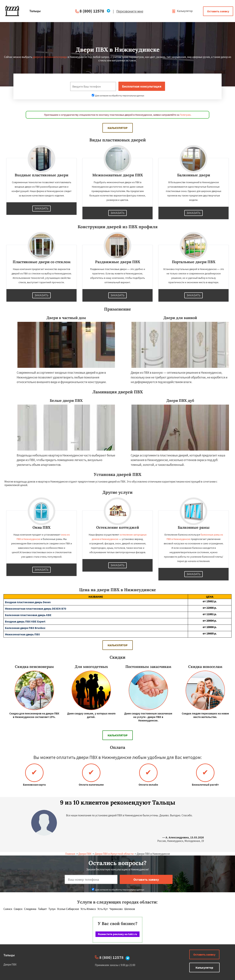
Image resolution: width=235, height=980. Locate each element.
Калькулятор (182, 11)
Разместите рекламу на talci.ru (117, 934)
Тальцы (9, 955)
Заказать (41, 209)
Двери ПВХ (85, 854)
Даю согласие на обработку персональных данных (118, 96)
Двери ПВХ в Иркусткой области (114, 854)
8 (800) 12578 (92, 11)
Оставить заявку (218, 11)
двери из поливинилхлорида (50, 57)
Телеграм (185, 115)
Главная (70, 854)
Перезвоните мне (130, 11)
